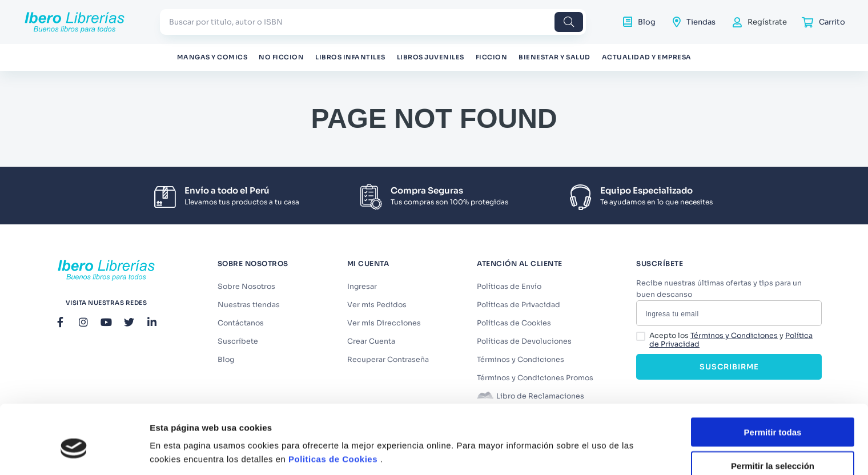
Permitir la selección (773, 413)
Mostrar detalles (618, 443)
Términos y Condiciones (734, 336)
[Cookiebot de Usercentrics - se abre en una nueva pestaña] (74, 453)
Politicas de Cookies (333, 406)
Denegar (773, 447)
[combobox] (373, 22)
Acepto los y (731, 340)
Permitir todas (773, 379)
